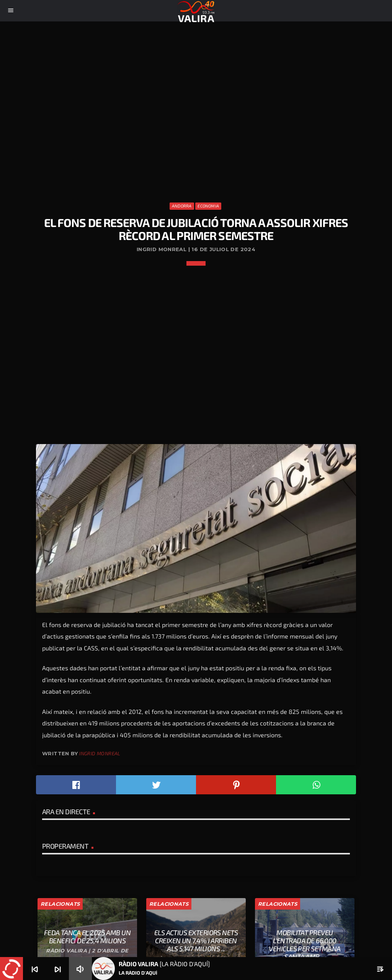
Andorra (182, 206)
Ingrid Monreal (100, 753)
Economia (208, 206)
